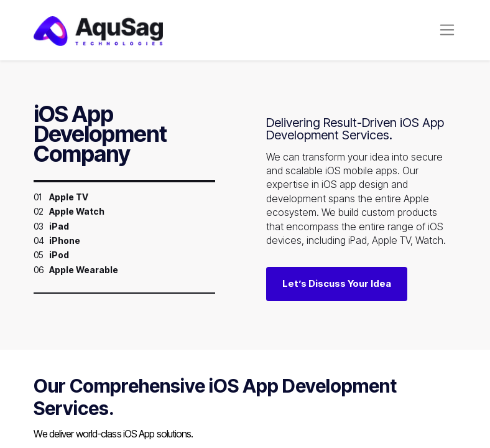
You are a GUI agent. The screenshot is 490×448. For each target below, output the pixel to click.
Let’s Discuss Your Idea (337, 283)
